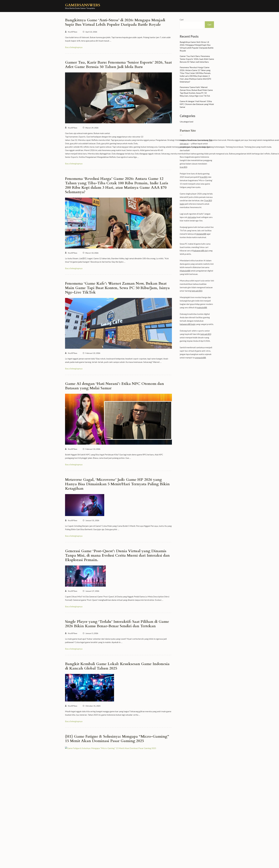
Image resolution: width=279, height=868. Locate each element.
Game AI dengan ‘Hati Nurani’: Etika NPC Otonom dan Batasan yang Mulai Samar (114, 386)
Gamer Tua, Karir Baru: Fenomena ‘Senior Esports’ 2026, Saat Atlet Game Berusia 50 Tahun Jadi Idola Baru (118, 65)
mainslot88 (202, 307)
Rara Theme (160, 864)
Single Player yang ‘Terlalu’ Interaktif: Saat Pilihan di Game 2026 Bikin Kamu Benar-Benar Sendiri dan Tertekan (117, 624)
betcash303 (197, 291)
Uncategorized (186, 122)
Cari (182, 20)
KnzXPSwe (73, 32)
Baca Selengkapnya (74, 47)
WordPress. (185, 864)
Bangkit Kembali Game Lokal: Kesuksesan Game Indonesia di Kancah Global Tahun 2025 (117, 666)
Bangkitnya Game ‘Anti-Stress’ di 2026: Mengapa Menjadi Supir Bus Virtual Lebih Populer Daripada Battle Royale (115, 22)
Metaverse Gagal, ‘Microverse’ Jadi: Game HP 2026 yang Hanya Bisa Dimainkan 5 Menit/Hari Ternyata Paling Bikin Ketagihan (117, 484)
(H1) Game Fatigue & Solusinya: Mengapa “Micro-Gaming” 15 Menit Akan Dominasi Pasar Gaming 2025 (117, 739)
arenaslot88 (200, 358)
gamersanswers (83, 5)
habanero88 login (188, 324)
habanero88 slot (200, 251)
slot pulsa (192, 217)
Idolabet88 (201, 234)
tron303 (183, 167)
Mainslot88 (185, 271)
